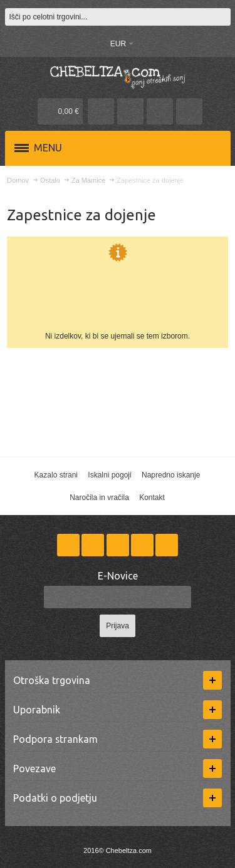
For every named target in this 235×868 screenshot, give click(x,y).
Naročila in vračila (99, 498)
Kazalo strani (56, 475)
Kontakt (152, 498)
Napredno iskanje (171, 475)
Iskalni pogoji (109, 475)
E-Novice (118, 576)
